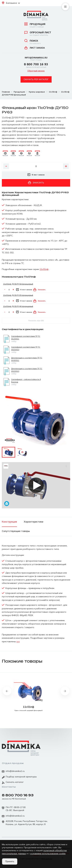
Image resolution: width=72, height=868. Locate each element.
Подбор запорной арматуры (19, 777)
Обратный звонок (36, 71)
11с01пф (44, 269)
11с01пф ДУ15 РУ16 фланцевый (18, 284)
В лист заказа (36, 175)
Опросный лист (36, 34)
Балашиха (11, 3)
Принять (10, 861)
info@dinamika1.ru (36, 59)
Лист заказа (35, 48)
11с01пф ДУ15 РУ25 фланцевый (18, 295)
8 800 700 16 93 (36, 65)
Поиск (36, 42)
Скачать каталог (13, 782)
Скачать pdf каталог (36, 79)
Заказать (36, 183)
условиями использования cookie (48, 854)
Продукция (36, 25)
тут (18, 641)
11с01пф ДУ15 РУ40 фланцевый (18, 306)
